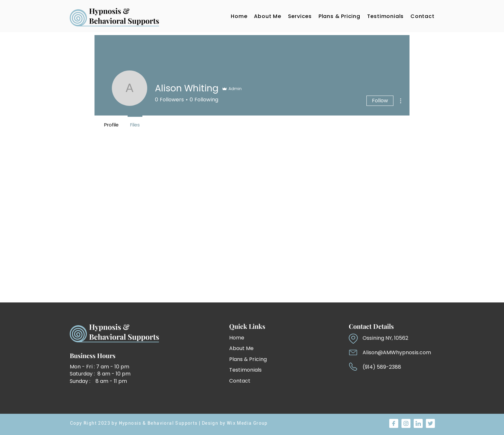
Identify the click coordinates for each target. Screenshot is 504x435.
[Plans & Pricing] (256, 359)
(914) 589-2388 (382, 367)
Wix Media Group (247, 423)
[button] (300, 16)
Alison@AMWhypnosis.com (397, 352)
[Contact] (252, 381)
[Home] (246, 338)
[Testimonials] (252, 370)
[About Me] (246, 348)
